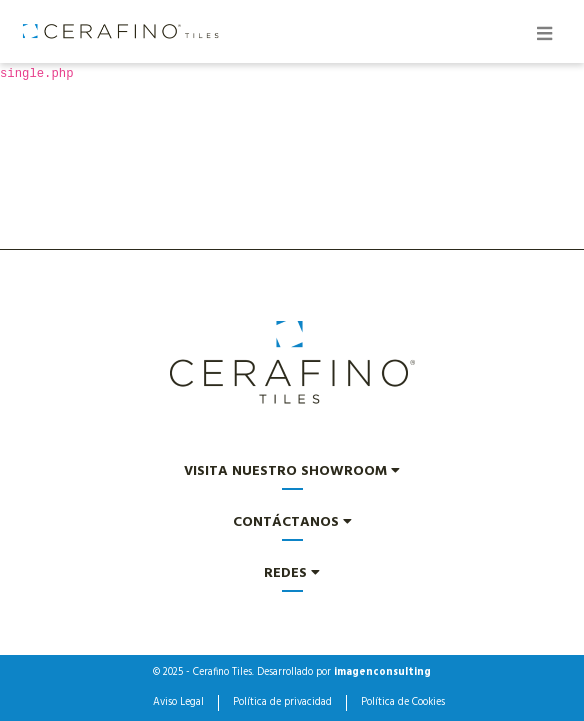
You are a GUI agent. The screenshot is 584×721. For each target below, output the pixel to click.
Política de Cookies (403, 703)
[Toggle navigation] (544, 36)
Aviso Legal (178, 703)
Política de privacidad (282, 703)
